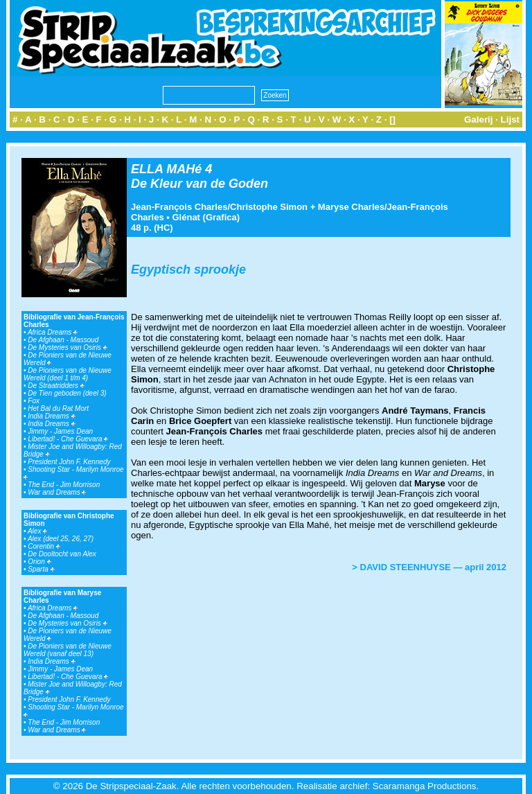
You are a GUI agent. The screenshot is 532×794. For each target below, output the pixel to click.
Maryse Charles (351, 207)
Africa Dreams (53, 332)
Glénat (186, 217)
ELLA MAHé (166, 169)
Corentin (44, 546)
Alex (37, 531)
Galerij (479, 120)
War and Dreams (57, 492)
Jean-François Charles (179, 207)
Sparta (41, 569)
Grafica (221, 217)
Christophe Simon (269, 207)
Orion (39, 562)
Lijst (510, 120)
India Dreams (51, 416)
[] (392, 120)
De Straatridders (56, 386)
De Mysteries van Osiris (67, 347)
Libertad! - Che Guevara (68, 439)
